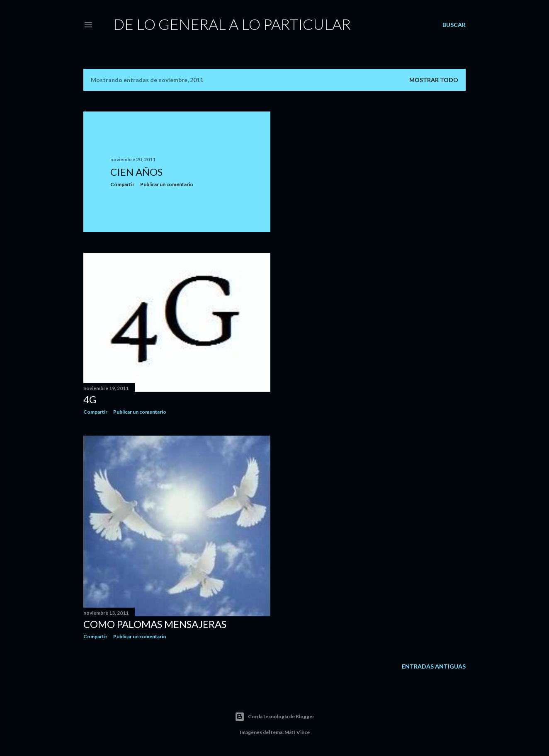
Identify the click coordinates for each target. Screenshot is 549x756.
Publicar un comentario (167, 184)
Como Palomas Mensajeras (155, 624)
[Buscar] (454, 25)
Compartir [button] (122, 184)
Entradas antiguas (434, 666)
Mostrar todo (434, 80)
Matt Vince (297, 732)
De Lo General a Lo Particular (232, 24)
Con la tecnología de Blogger (274, 717)
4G (90, 399)
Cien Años (136, 172)
